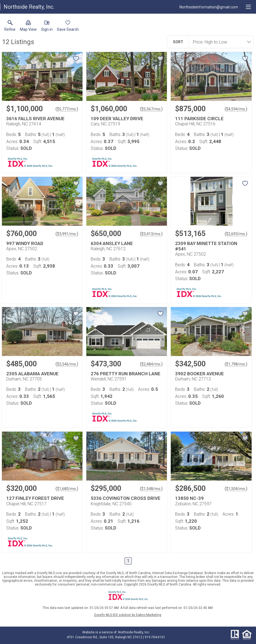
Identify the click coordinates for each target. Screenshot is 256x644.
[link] (10, 27)
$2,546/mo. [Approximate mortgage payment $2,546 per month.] (67, 364)
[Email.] (209, 7)
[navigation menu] (248, 7)
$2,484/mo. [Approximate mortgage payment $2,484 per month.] (151, 364)
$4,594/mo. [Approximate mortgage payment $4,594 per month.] (236, 109)
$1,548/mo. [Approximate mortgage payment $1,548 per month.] (151, 489)
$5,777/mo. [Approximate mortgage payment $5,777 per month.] (67, 109)
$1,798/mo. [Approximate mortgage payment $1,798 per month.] (236, 364)
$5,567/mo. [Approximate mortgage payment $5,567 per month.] (151, 109)
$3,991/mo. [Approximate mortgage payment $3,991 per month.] (67, 234)
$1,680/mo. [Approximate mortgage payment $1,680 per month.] (67, 489)
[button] (28, 27)
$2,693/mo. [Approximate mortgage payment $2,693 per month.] (236, 234)
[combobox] (220, 42)
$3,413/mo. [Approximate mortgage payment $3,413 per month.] (151, 234)
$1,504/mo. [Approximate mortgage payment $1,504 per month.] (236, 489)
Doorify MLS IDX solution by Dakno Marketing (128, 615)
